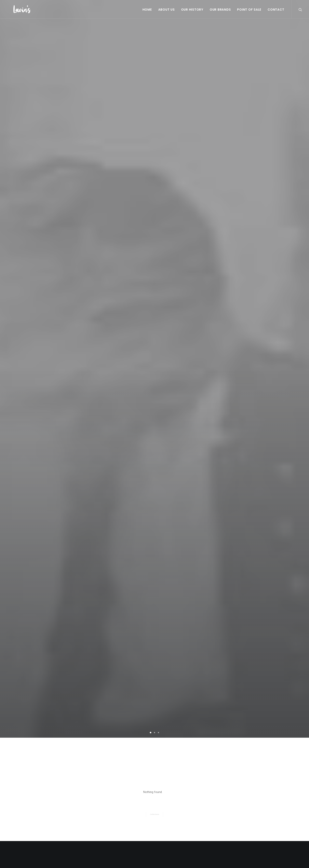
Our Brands (220, 10)
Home (147, 10)
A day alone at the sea (154, 696)
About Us (167, 10)
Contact (276, 10)
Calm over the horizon (76, 682)
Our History (192, 10)
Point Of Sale (249, 10)
